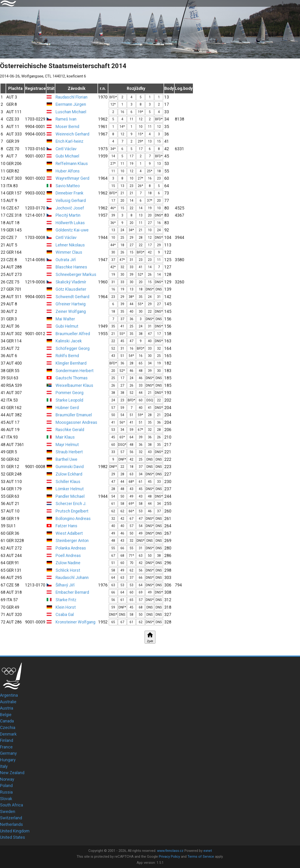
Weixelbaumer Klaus (74, 385)
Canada (7, 721)
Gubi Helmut (67, 326)
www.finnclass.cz (170, 851)
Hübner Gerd (67, 408)
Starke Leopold (69, 400)
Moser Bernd (67, 127)
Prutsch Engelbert (72, 511)
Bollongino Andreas (73, 519)
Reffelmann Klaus (72, 164)
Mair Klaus (65, 437)
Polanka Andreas (71, 548)
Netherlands (11, 824)
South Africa (11, 805)
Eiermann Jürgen (71, 104)
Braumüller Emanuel (74, 415)
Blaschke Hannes (71, 267)
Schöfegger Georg (73, 348)
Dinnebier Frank (69, 193)
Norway (7, 779)
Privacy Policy (169, 857)
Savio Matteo (68, 186)
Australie (8, 702)
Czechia (8, 727)
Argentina (9, 695)
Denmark (8, 734)
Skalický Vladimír (71, 282)
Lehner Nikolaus (70, 245)
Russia (6, 792)
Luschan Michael (71, 112)
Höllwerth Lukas (70, 223)
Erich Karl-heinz (69, 141)
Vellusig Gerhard (71, 201)
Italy (4, 766)
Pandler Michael (70, 496)
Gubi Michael (67, 156)
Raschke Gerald (70, 430)
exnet (208, 851)
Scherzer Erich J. (71, 504)
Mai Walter (65, 319)
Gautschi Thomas (72, 378)
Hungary (8, 760)
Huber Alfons (68, 171)
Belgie (6, 715)
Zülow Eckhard (69, 474)
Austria (7, 708)
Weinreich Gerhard (72, 134)
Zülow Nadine (68, 563)
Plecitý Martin (68, 215)
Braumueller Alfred (73, 334)
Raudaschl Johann (72, 578)
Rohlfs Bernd (67, 356)
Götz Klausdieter (71, 289)
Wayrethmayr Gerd (72, 178)
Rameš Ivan (66, 119)
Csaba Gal (65, 615)
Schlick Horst (68, 570)
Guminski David (70, 467)
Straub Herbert (69, 452)
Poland (6, 786)
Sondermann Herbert (75, 371)
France (6, 747)
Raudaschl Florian (71, 97)
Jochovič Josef (70, 208)
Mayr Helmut (67, 445)
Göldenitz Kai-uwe (72, 230)
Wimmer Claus (69, 252)
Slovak (6, 799)
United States (13, 837)
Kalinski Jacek (69, 341)
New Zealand (12, 773)
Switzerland (11, 818)
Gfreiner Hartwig (71, 304)
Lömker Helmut (70, 489)
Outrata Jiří (66, 260)
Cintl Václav (66, 149)
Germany (8, 753)
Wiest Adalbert (69, 533)
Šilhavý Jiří (65, 585)
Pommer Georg (69, 393)
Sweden (8, 811)
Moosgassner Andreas (76, 422)
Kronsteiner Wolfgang (75, 622)
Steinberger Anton (72, 541)
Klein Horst (66, 607)
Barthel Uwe (66, 459)
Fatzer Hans (66, 526)
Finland (7, 740)
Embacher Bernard (72, 592)
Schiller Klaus (68, 482)
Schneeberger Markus (76, 275)
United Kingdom (15, 831)
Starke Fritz (66, 600)
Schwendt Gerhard (72, 297)
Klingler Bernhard (71, 363)
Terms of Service (201, 857)
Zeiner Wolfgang (71, 311)
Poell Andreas (68, 556)
